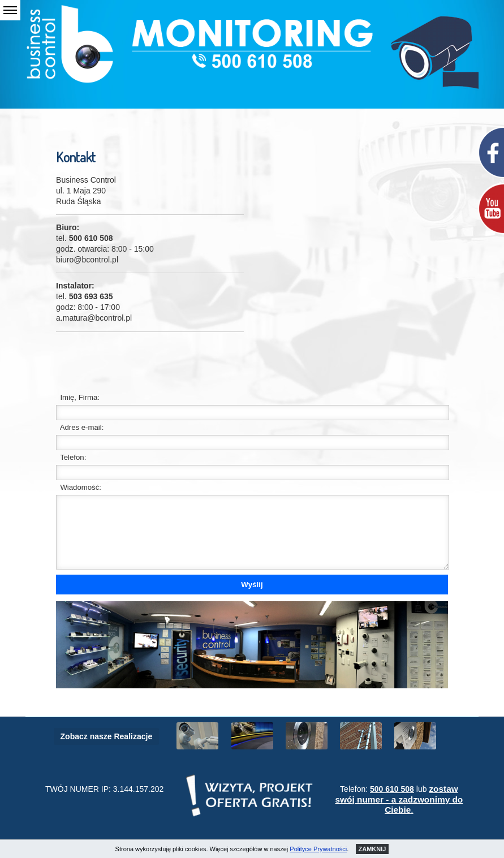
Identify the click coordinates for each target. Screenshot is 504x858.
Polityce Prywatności (318, 849)
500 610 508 (392, 789)
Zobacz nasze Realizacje (107, 736)
